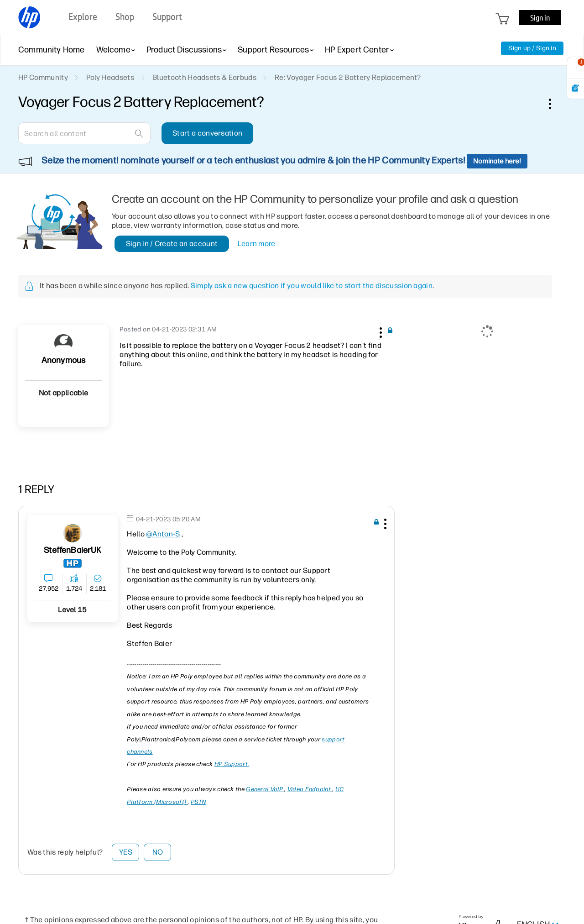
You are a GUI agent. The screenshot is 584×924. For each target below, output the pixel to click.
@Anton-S (163, 534)
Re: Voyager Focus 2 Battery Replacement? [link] (348, 77)
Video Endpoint (310, 789)
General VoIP (265, 789)
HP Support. (232, 764)
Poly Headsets (110, 77)
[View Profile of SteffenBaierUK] (73, 550)
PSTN (198, 802)
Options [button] (555, 104)
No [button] (158, 852)
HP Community (43, 77)
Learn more (257, 244)
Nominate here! (497, 161)
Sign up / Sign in (532, 48)
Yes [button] (126, 852)
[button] (380, 331)
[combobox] (84, 133)
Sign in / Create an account (172, 244)
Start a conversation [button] (207, 133)
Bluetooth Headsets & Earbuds (204, 77)
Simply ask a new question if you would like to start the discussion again (312, 286)
